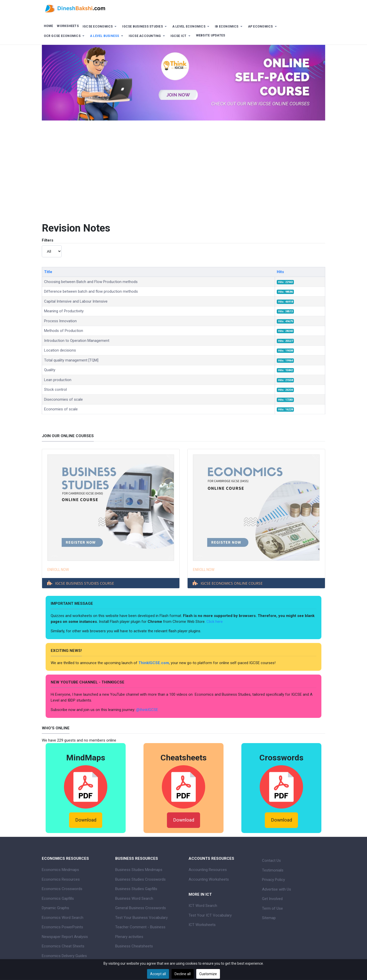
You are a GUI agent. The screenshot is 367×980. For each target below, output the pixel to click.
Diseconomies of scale (63, 399)
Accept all (158, 974)
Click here (215, 622)
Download (86, 820)
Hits (280, 272)
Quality (50, 370)
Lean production (58, 380)
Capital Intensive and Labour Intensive (76, 301)
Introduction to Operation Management (77, 341)
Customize (208, 974)
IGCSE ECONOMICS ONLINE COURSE (232, 583)
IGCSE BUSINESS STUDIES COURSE (84, 583)
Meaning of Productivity (64, 311)
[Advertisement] (183, 182)
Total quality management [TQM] (71, 360)
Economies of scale (61, 409)
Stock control (55, 390)
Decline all (183, 974)
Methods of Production (64, 331)
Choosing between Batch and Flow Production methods (91, 282)
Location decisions (60, 350)
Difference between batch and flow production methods (91, 291)
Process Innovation (60, 321)
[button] (100, 27)
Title (48, 272)
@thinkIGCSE (147, 710)
